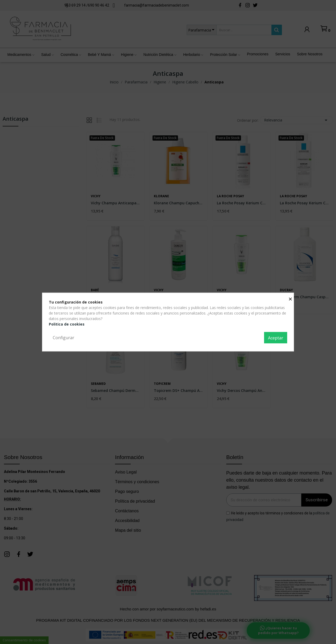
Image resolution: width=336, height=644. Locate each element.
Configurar (64, 337)
